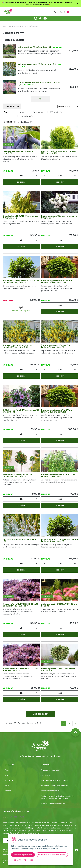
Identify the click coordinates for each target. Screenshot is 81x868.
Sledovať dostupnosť (21, 309)
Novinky (38, 112)
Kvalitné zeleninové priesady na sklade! (48, 3)
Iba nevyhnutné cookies (23, 860)
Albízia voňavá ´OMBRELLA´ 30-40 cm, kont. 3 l (59, 605)
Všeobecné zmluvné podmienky (54, 780)
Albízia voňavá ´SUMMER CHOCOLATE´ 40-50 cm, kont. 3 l (21, 670)
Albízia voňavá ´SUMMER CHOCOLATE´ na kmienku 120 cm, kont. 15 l (21, 605)
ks (22, 176)
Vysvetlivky (45, 775)
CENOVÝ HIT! (26, 116)
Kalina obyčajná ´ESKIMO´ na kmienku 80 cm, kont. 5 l (59, 217)
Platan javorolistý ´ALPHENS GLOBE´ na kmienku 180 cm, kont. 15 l (59, 540)
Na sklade (27, 122)
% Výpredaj (56, 112)
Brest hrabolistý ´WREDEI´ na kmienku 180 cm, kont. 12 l (20, 217)
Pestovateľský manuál (50, 791)
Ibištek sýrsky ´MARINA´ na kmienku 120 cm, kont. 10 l (21, 411)
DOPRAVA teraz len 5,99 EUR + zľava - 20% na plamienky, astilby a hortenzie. (35, 2)
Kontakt (8, 791)
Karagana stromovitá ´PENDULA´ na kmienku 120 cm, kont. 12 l (58, 476)
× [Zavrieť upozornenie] (77, 3)
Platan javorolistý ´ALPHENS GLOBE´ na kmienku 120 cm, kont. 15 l (21, 282)
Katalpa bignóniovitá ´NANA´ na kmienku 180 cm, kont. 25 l (56, 282)
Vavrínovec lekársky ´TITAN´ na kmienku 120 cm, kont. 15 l (17, 476)
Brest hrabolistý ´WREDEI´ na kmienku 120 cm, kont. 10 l (59, 152)
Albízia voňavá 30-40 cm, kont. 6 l (35, 47)
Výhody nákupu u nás (50, 770)
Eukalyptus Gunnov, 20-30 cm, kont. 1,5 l (37, 64)
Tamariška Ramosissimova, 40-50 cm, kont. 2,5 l (40, 84)
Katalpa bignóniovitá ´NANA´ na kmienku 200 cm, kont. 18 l (56, 411)
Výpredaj (9, 780)
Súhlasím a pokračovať (23, 855)
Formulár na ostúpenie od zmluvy (55, 804)
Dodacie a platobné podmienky (54, 786)
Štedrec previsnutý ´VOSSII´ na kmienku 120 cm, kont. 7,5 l (17, 346)
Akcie (23, 112)
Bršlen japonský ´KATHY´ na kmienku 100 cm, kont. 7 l (58, 670)
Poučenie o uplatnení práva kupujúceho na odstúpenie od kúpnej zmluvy (58, 797)
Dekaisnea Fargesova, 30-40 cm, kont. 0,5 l (19, 152)
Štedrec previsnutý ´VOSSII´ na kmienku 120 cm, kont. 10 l (56, 346)
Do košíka (21, 182)
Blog (7, 786)
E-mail (5, 817)
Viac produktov (41, 714)
